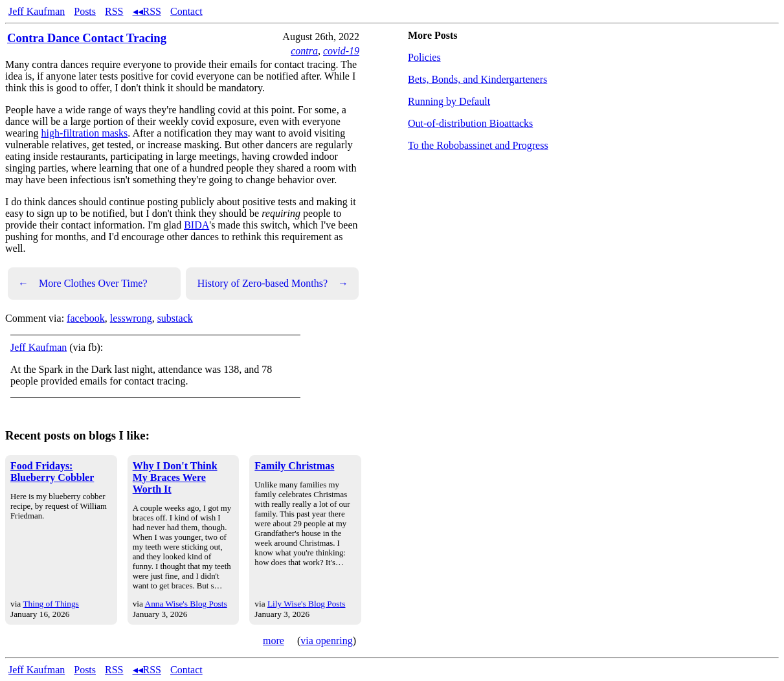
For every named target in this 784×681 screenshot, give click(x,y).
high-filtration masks (85, 133)
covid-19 (341, 51)
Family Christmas (294, 466)
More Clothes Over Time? (83, 284)
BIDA (196, 225)
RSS (114, 11)
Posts (85, 11)
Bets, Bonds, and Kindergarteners (477, 79)
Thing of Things (50, 604)
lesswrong (131, 318)
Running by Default (449, 101)
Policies (424, 57)
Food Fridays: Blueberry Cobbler (52, 472)
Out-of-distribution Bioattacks (470, 123)
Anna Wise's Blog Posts (186, 604)
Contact (186, 11)
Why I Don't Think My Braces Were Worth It (175, 477)
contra (304, 51)
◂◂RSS (147, 11)
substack (175, 318)
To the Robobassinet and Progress (478, 145)
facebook (86, 318)
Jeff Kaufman (37, 11)
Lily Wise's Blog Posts (306, 604)
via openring (326, 641)
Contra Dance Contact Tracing (87, 38)
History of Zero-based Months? (273, 284)
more (274, 641)
